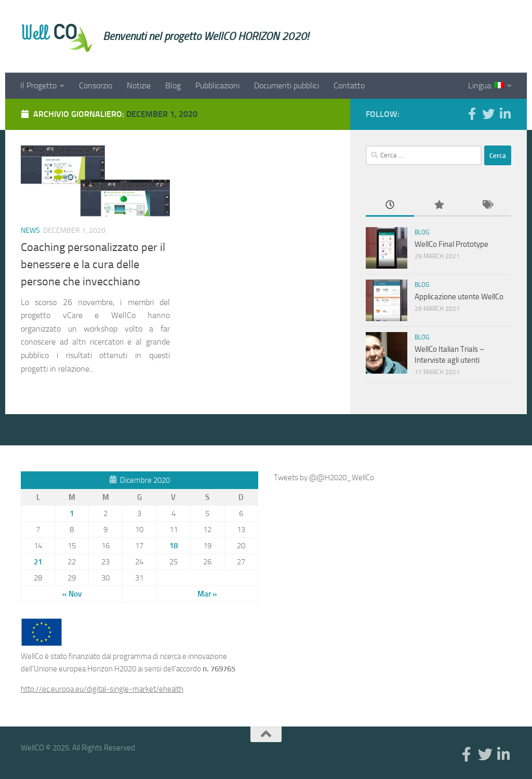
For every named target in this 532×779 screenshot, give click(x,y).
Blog (173, 85)
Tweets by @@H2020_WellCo (324, 478)
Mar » (207, 594)
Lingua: (486, 85)
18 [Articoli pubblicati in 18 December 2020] (174, 546)
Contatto (349, 85)
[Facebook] (472, 114)
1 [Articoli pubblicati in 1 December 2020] (72, 513)
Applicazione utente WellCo (459, 297)
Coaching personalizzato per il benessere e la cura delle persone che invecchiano (93, 265)
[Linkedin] (505, 114)
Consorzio (96, 85)
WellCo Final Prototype (451, 244)
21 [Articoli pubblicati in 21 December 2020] (38, 562)
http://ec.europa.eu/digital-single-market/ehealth (102, 689)
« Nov (72, 594)
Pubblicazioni (217, 85)
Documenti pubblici (287, 85)
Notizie (139, 85)
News (30, 230)
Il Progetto (38, 85)
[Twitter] (488, 114)
